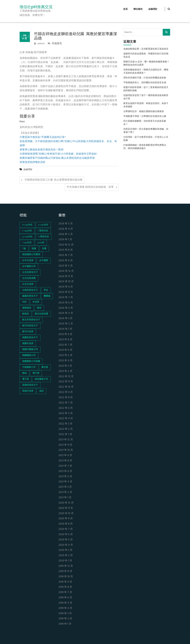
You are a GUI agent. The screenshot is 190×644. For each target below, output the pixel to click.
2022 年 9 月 (66, 392)
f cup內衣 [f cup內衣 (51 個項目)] (27, 231)
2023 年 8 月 (65, 340)
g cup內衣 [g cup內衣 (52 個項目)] (27, 237)
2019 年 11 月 (65, 571)
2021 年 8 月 (65, 461)
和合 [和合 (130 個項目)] (46, 290)
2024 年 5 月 (66, 308)
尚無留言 (55, 44)
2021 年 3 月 (65, 487)
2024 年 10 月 (66, 282)
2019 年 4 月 (65, 608)
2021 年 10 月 (66, 450)
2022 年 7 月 (66, 403)
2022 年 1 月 (65, 434)
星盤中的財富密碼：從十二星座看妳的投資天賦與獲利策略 (146, 89)
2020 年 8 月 (66, 524)
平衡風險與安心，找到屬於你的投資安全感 (145, 83)
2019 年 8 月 (65, 587)
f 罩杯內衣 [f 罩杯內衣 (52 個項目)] (43, 231)
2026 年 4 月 (66, 229)
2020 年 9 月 (66, 519)
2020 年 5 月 (66, 540)
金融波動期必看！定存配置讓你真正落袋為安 (146, 49)
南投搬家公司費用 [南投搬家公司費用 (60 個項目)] (31, 255)
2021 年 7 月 (65, 466)
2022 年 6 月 (66, 408)
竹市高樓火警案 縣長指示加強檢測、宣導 (90, 187)
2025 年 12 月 (66, 245)
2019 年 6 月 (65, 598)
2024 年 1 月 (65, 329)
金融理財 (153, 9)
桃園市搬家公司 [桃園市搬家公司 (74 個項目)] (30, 350)
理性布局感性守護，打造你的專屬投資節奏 (145, 78)
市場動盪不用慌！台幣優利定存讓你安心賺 (145, 116)
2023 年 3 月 (65, 366)
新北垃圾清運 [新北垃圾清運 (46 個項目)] (41, 314)
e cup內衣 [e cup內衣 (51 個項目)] (43, 225)
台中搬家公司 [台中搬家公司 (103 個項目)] (29, 266)
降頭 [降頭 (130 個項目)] (24, 373)
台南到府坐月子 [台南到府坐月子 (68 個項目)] (30, 290)
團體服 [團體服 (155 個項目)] (47, 296)
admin (39, 44)
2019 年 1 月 (65, 624)
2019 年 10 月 (66, 577)
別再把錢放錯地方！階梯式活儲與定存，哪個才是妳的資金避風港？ (146, 72)
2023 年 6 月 (65, 350)
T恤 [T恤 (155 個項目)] (24, 249)
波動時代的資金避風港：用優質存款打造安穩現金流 (146, 55)
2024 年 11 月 (66, 277)
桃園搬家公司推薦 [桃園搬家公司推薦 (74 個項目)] (31, 361)
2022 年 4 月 (66, 419)
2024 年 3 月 (66, 319)
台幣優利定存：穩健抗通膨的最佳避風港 (144, 112)
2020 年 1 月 (65, 561)
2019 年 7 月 (65, 592)
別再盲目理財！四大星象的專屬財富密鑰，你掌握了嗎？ (146, 131)
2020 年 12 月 (66, 503)
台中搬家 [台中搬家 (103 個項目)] (44, 261)
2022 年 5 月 (66, 413)
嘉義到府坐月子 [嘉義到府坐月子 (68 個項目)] (30, 296)
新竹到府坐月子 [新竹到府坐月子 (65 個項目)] (30, 326)
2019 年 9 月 (65, 582)
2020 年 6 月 (66, 535)
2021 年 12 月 (66, 440)
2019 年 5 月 (65, 603)
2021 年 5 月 (65, 477)
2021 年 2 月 (65, 492)
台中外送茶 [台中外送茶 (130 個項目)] (28, 261)
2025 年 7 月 (66, 255)
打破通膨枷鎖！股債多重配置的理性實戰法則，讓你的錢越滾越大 (145, 147)
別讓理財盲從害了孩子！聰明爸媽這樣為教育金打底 (146, 97)
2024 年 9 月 (66, 287)
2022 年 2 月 (66, 429)
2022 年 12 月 (66, 377)
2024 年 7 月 (66, 298)
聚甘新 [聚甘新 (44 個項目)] (45, 367)
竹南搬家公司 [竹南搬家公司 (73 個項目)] (29, 367)
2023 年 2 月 (65, 371)
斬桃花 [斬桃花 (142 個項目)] (26, 314)
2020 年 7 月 (66, 529)
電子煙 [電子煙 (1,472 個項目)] (36, 373)
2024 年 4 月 (66, 313)
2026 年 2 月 (66, 234)
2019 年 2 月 (65, 619)
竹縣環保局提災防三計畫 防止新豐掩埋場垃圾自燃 (53, 180)
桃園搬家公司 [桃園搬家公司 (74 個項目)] (29, 355)
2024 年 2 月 (66, 324)
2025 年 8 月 (66, 250)
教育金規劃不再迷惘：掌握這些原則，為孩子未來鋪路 (146, 105)
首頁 (125, 9)
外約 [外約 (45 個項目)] (24, 302)
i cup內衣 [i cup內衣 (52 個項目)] (27, 243)
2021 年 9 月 (65, 455)
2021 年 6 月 (65, 471)
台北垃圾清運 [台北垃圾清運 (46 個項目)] (29, 278)
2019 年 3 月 (65, 614)
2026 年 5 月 (66, 224)
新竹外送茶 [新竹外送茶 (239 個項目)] (28, 332)
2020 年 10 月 (66, 514)
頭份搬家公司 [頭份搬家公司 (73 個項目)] (41, 379)
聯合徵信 (138, 9)
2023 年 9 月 (65, 334)
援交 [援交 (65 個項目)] (39, 308)
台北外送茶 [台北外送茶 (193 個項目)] (28, 284)
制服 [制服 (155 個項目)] (34, 249)
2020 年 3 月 (65, 550)
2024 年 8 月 (66, 292)
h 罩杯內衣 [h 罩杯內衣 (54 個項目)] (44, 237)
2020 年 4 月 (66, 545)
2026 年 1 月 (65, 240)
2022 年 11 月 (66, 382)
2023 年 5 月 (65, 355)
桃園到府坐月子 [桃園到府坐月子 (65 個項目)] (30, 338)
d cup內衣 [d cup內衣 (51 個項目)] (27, 225)
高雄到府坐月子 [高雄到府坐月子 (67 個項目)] (30, 385)
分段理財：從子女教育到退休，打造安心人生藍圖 (146, 139)
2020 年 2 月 (66, 556)
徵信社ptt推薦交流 (36, 7)
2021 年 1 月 (65, 498)
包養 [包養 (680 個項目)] (44, 249)
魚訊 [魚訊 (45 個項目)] (41, 391)
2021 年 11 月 (65, 445)
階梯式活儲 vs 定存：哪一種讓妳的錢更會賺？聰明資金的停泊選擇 (146, 64)
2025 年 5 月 (66, 266)
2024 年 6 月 (66, 303)
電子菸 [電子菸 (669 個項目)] (26, 379)
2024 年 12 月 (66, 271)
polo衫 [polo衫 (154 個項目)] (41, 243)
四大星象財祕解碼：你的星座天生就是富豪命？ (145, 123)
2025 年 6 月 (66, 261)
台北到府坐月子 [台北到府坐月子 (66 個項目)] (30, 272)
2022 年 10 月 (66, 387)
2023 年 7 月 (65, 345)
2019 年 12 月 (66, 566)
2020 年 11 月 (66, 508)
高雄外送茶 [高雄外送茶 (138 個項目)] (28, 391)
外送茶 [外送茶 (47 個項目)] (36, 302)
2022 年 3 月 (65, 424)
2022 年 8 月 (66, 398)
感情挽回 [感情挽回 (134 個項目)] (27, 308)
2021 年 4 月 (65, 482)
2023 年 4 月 (66, 361)
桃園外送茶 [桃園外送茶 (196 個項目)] (28, 344)
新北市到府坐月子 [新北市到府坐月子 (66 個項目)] (31, 320)
